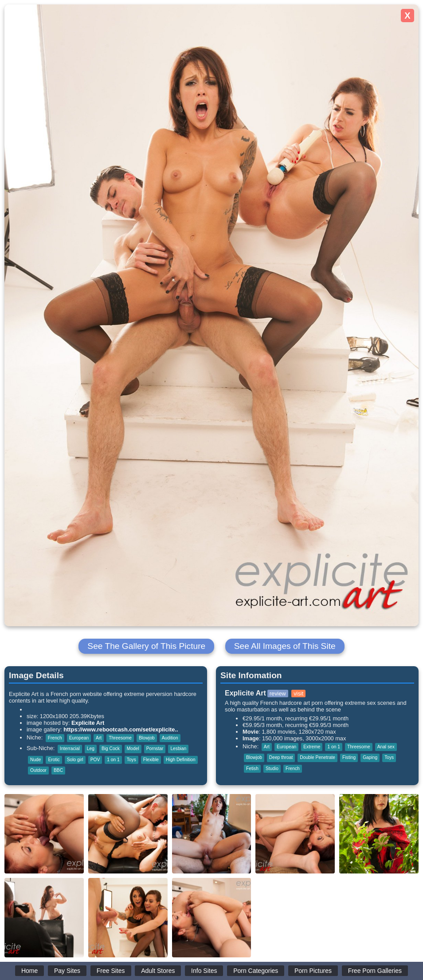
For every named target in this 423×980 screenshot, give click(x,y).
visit (298, 694)
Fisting (349, 757)
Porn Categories (256, 971)
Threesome (120, 738)
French (55, 738)
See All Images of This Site (285, 646)
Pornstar (155, 749)
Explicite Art (88, 723)
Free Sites (111, 971)
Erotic (54, 760)
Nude (35, 760)
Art (99, 738)
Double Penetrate (317, 757)
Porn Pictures (313, 971)
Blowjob (147, 738)
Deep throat (281, 757)
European (79, 738)
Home (29, 971)
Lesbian (178, 749)
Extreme (312, 747)
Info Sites (204, 971)
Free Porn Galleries (375, 971)
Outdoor (38, 770)
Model (133, 749)
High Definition (181, 760)
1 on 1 (113, 760)
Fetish (252, 769)
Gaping (370, 757)
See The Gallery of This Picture (146, 646)
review (278, 694)
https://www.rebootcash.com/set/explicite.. (121, 729)
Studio (272, 769)
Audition (170, 738)
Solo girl (75, 760)
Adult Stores (158, 971)
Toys (131, 760)
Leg (91, 749)
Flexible (151, 760)
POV (95, 760)
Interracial (70, 749)
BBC (58, 770)
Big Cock (111, 749)
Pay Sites (67, 971)
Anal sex (386, 747)
